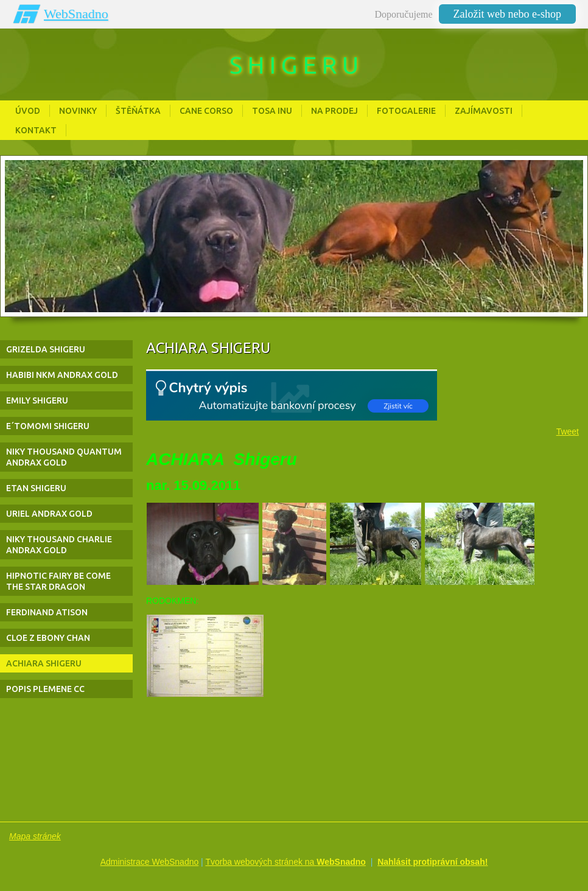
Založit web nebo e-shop (507, 14)
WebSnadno (76, 14)
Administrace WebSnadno (150, 862)
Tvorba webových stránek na (285, 862)
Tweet (568, 432)
